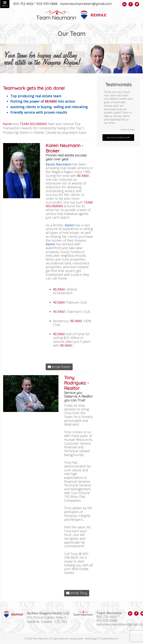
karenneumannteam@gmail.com (86, 4)
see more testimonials (118, 137)
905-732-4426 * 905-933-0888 (35, 4)
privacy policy (76, 639)
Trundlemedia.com (109, 639)
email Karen (59, 367)
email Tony (77, 593)
